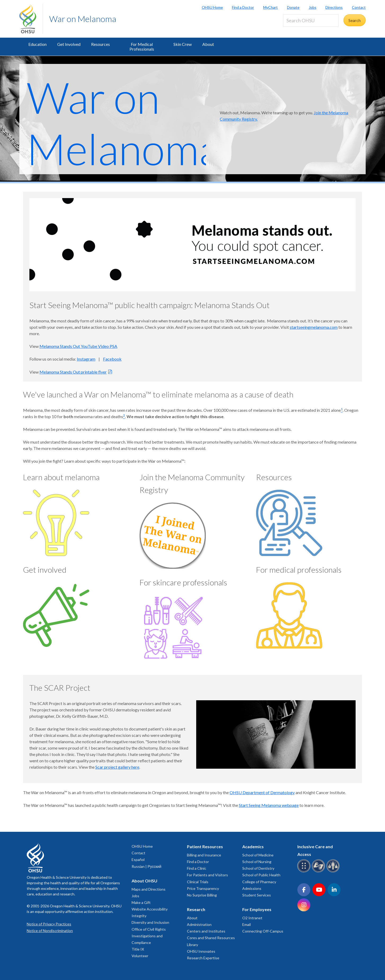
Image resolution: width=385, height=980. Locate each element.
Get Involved (69, 44)
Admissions (252, 888)
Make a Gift (141, 902)
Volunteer (140, 956)
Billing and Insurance (204, 855)
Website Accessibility (150, 909)
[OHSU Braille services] (305, 871)
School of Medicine (258, 855)
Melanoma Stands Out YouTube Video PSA (78, 346)
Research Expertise (203, 958)
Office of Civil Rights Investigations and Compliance (149, 936)
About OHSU (144, 881)
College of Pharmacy (259, 882)
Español (138, 859)
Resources (100, 44)
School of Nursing (257, 862)
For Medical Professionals (142, 47)
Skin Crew (183, 44)
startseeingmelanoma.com (314, 327)
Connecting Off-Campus (263, 931)
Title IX (138, 949)
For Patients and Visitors (207, 875)
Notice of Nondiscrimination (50, 931)
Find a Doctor (243, 7)
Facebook (112, 359)
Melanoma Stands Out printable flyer (73, 372)
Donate (293, 7)
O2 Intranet (252, 918)
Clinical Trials (198, 882)
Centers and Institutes (206, 931)
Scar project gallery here (117, 767)
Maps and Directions (149, 889)
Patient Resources (205, 846)
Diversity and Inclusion (150, 922)
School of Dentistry (258, 868)
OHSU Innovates (201, 951)
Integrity (139, 916)
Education (37, 44)
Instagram (86, 359)
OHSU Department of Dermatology (262, 792)
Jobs (313, 7)
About (208, 44)
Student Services (257, 895)
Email (247, 924)
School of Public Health (261, 875)
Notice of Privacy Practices (49, 924)
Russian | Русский (146, 866)
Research (196, 909)
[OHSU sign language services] (319, 871)
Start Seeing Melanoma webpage (269, 805)
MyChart (270, 7)
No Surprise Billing (202, 895)
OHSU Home (212, 7)
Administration (199, 924)
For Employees (257, 909)
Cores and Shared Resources (211, 938)
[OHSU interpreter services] (334, 871)
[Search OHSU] (311, 21)
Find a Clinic (197, 868)
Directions (334, 7)
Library (192, 945)
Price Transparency (203, 888)
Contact (359, 7)
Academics (253, 846)
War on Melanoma (83, 19)
